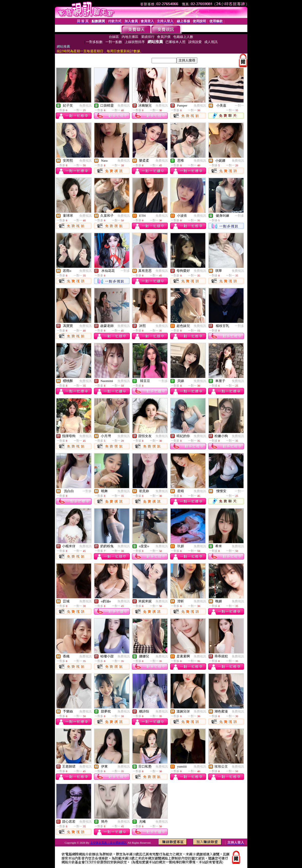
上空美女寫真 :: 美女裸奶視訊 (109, 843)
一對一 (239, 106)
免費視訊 (85, 106)
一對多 (239, 216)
